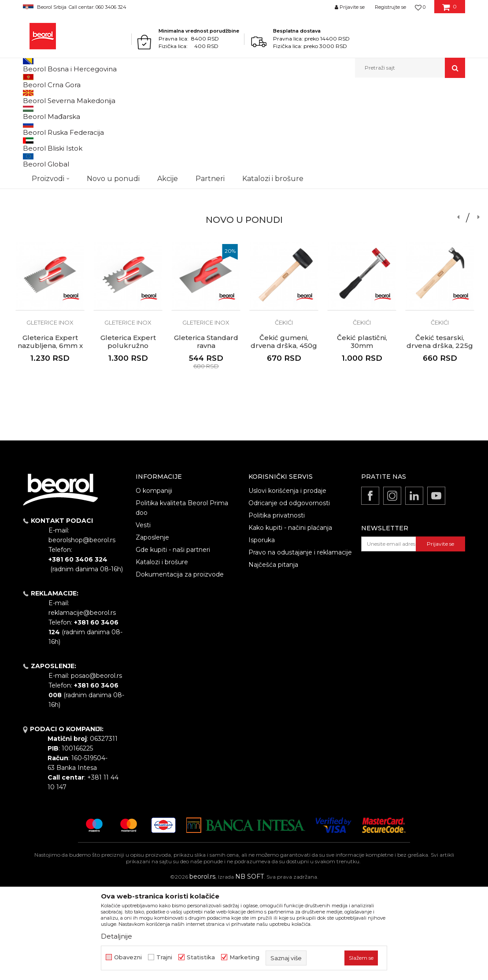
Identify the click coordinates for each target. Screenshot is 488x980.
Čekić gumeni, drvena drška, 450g (284, 433)
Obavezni (128, 957)
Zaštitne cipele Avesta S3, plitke (440, 222)
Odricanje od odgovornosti (289, 594)
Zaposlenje (152, 629)
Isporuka (262, 631)
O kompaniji (154, 582)
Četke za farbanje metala (50, 205)
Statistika (201, 957)
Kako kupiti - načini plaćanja (290, 619)
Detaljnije (116, 936)
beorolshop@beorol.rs (82, 631)
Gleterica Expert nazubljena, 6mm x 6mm (50, 437)
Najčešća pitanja (273, 656)
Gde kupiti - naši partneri (173, 641)
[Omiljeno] (420, 7)
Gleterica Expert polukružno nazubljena (128, 437)
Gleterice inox (128, 202)
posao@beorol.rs (96, 767)
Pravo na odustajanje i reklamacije (300, 643)
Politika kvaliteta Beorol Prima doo (182, 599)
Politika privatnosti (277, 606)
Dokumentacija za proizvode (180, 666)
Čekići (284, 414)
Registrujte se (390, 7)
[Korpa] (449, 10)
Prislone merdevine (362, 202)
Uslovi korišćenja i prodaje (287, 582)
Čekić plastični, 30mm (362, 433)
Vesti (143, 616)
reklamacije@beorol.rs (82, 704)
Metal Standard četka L (50, 222)
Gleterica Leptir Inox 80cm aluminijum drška (128, 226)
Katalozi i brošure (162, 653)
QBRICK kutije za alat (284, 202)
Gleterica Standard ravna (206, 222)
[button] (410, 68)
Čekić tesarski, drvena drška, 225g (440, 433)
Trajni (164, 957)
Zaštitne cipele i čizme (440, 205)
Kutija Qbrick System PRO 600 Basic (284, 226)
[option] (50, 199)
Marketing (244, 957)
